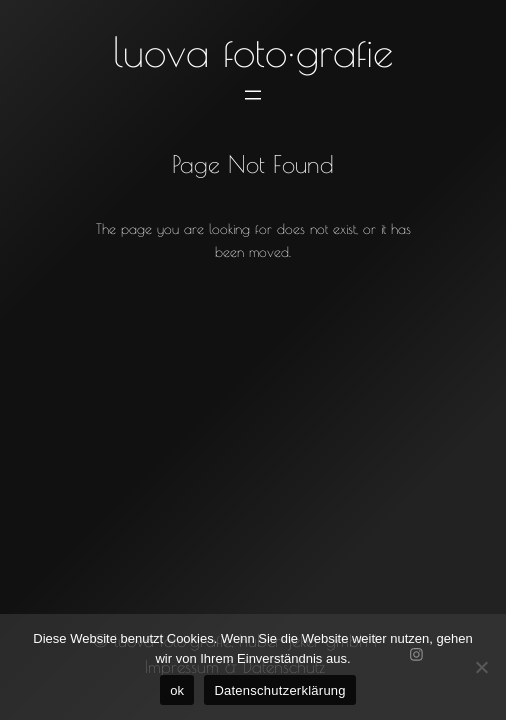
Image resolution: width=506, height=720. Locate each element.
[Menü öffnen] (253, 95)
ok (177, 690)
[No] (481, 667)
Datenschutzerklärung (279, 690)
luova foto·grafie (253, 51)
